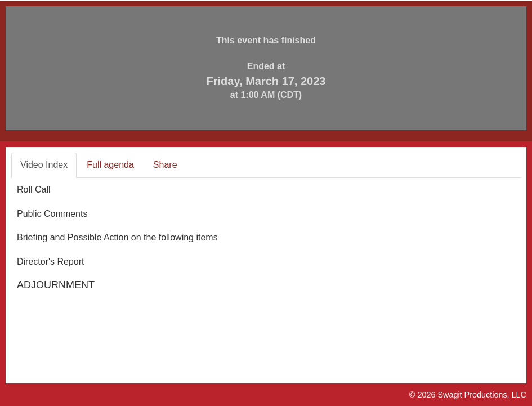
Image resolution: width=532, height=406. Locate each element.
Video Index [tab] (44, 165)
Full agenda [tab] (110, 165)
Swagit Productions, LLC (482, 395)
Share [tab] (165, 165)
